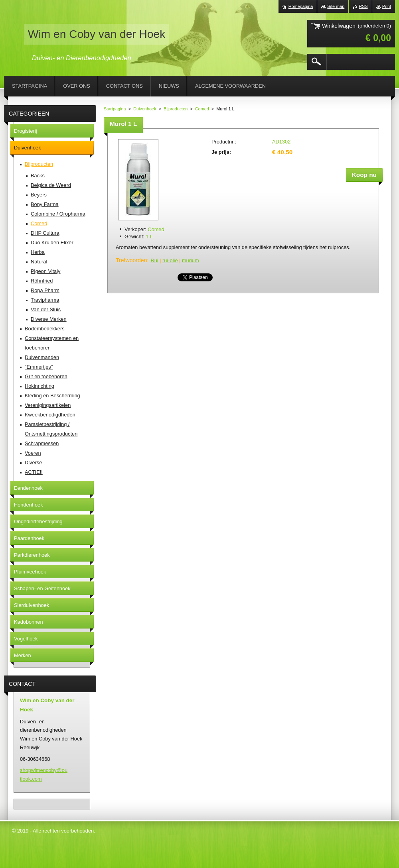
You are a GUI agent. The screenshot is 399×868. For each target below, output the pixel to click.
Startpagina (115, 109)
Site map (336, 6)
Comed (202, 109)
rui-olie (170, 260)
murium (191, 260)
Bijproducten (176, 109)
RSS (363, 6)
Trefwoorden (131, 260)
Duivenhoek (145, 109)
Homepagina (301, 6)
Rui (154, 260)
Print (387, 6)
